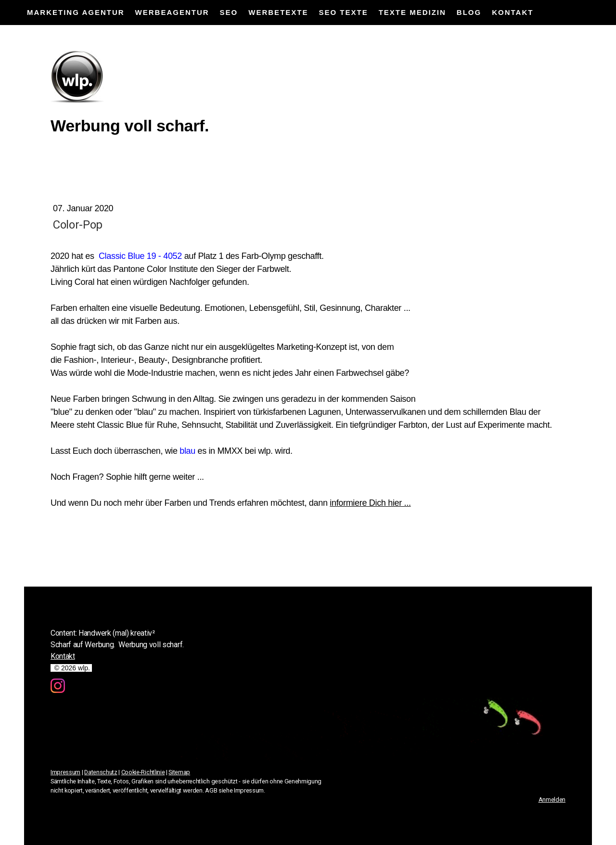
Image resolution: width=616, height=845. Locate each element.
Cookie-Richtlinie (143, 772)
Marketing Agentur (76, 12)
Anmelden (552, 800)
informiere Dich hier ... (370, 503)
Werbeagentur (172, 12)
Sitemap (179, 772)
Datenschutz (101, 772)
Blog (469, 12)
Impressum (65, 772)
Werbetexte (278, 12)
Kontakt (513, 12)
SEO (229, 12)
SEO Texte (343, 12)
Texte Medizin (412, 12)
